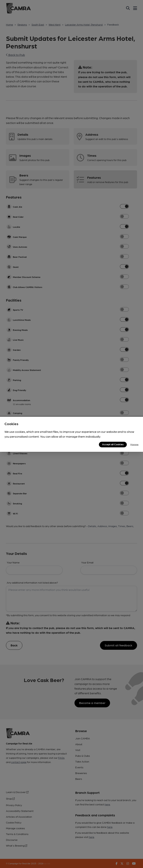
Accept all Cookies (113, 444)
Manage (134, 444)
